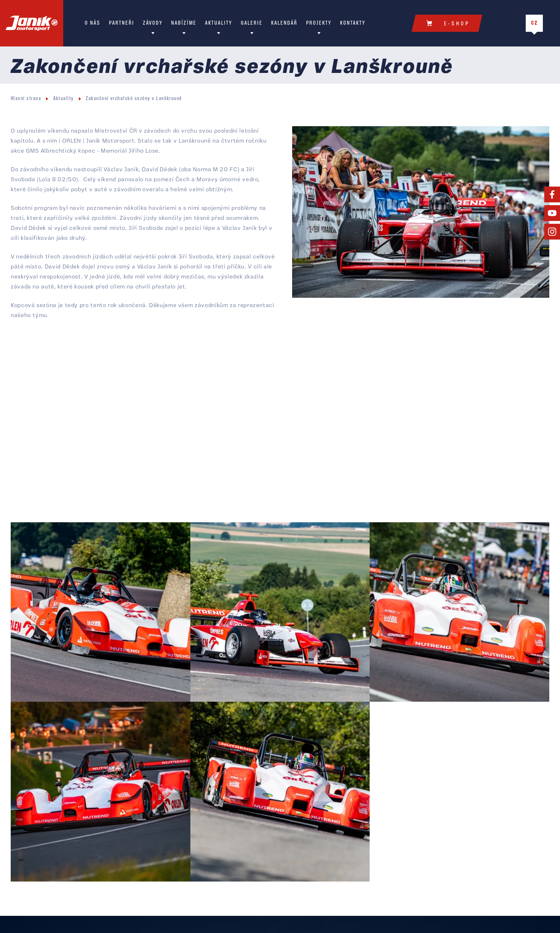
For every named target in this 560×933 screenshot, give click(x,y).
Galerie (252, 23)
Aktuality (219, 23)
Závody (153, 23)
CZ (534, 23)
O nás (92, 23)
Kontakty (353, 23)
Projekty (319, 23)
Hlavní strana (26, 99)
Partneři (122, 23)
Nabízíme (184, 23)
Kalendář (284, 23)
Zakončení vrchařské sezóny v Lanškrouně (134, 99)
